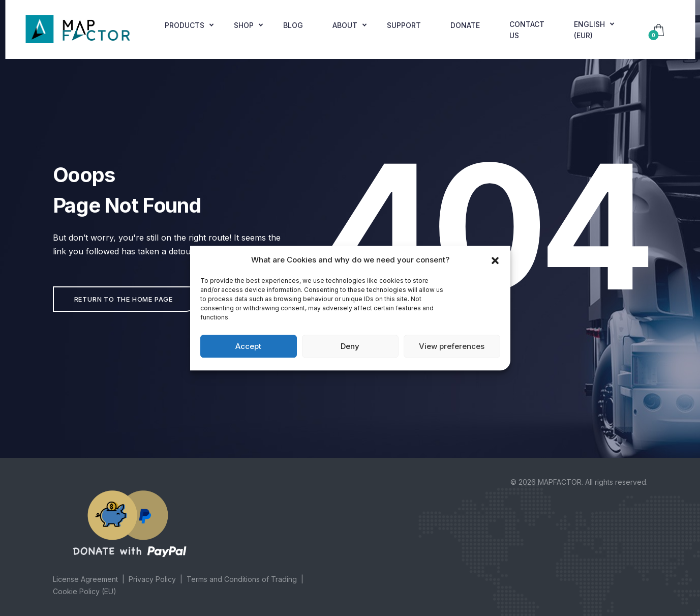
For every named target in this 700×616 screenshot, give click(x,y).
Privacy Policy (152, 579)
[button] (495, 260)
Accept (248, 346)
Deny (350, 346)
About (345, 25)
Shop (244, 25)
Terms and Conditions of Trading (242, 579)
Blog (293, 25)
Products (185, 25)
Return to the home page (124, 299)
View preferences (452, 346)
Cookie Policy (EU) (85, 591)
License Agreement (85, 579)
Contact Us (527, 30)
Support (404, 25)
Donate (465, 25)
